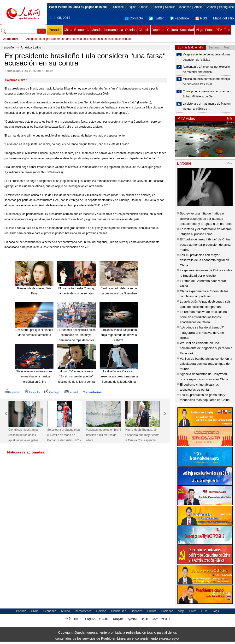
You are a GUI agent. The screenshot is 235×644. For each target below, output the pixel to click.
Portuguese (226, 7)
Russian (157, 7)
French (144, 7)
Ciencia (144, 30)
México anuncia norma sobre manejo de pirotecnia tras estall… (206, 82)
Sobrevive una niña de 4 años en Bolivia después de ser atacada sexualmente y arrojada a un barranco (206, 219)
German (211, 7)
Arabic (198, 7)
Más (230, 119)
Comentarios (92, 392)
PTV (219, 30)
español (9, 47)
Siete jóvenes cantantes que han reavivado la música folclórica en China (34, 377)
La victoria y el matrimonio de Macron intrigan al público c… (207, 106)
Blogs (215, 611)
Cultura (173, 30)
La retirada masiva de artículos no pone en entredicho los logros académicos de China (203, 317)
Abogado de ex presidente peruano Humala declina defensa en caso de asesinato (78, 39)
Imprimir (12, 392)
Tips (227, 30)
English (132, 7)
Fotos (209, 30)
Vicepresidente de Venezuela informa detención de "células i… (207, 57)
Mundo (97, 30)
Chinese (118, 7)
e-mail (71, 392)
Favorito (32, 392)
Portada (55, 30)
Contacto (134, 18)
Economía (82, 30)
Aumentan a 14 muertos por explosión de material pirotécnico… (207, 69)
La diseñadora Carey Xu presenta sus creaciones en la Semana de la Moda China (119, 377)
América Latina (31, 47)
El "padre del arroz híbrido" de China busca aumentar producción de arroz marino (205, 244)
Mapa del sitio (223, 18)
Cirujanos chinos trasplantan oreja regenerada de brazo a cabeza (119, 335)
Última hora (11, 39)
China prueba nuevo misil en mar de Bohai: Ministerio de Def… (206, 94)
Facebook (179, 18)
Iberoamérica (113, 30)
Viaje (199, 30)
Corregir (52, 392)
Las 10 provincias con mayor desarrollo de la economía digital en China (204, 260)
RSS (201, 18)
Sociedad (187, 30)
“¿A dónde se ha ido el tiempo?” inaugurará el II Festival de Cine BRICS (202, 333)
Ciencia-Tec (119, 611)
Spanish (170, 7)
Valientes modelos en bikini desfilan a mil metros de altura (103, 435)
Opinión (131, 30)
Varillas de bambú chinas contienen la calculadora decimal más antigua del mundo (206, 364)
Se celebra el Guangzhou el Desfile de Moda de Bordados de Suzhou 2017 (64, 435)
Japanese (185, 7)
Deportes (158, 30)
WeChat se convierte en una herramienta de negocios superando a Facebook (206, 348)
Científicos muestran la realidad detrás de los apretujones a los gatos (23, 435)
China (68, 30)
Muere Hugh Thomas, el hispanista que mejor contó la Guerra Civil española (142, 435)
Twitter (156, 18)
